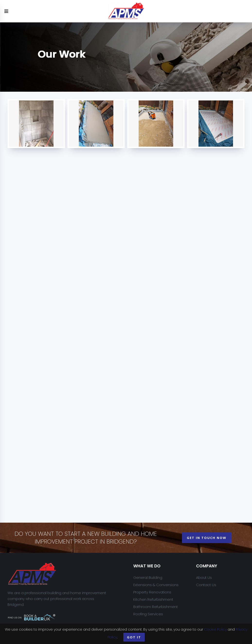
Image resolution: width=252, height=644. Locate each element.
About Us (204, 577)
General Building (148, 577)
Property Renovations (152, 592)
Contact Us (206, 585)
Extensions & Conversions (156, 585)
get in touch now (207, 538)
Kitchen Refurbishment (153, 599)
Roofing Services (148, 614)
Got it (134, 637)
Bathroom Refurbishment (156, 607)
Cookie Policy (215, 629)
